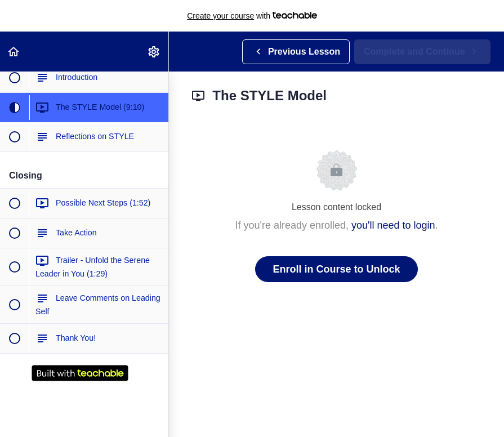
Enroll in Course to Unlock (336, 269)
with (252, 16)
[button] (14, 52)
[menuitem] (154, 52)
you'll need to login (393, 225)
